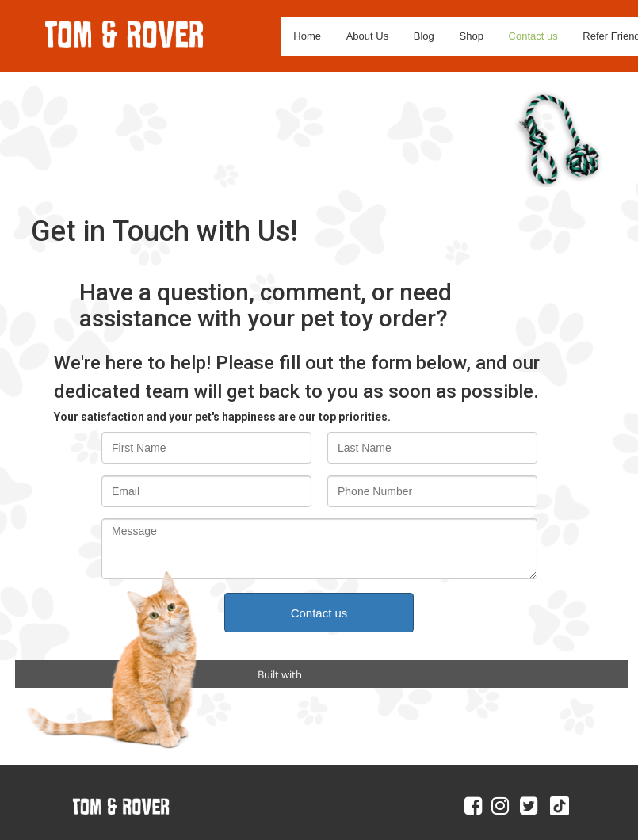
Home (307, 36)
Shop (472, 36)
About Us (367, 36)
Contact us (533, 36)
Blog (424, 36)
